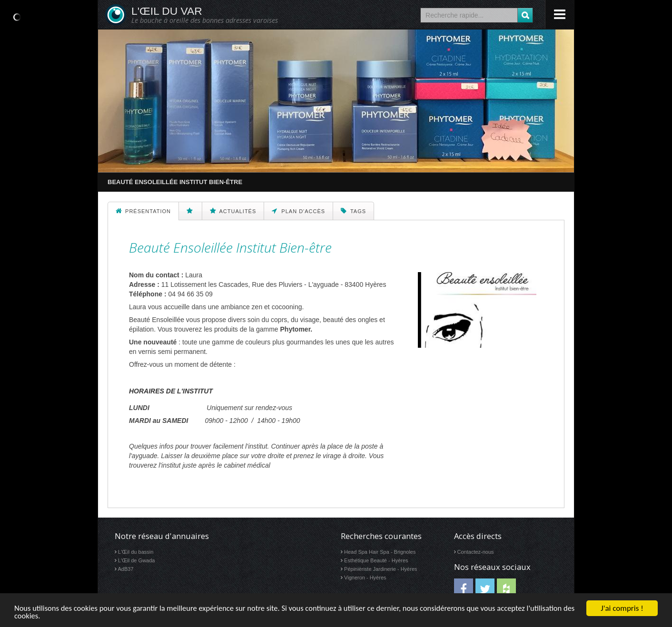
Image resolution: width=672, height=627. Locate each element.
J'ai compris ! (622, 608)
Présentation (143, 211)
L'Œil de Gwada (136, 560)
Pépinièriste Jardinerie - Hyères (380, 569)
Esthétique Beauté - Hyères (376, 560)
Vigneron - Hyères (365, 578)
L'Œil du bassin (136, 552)
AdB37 (125, 569)
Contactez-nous (476, 552)
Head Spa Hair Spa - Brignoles (380, 552)
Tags (353, 211)
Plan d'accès (298, 211)
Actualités (233, 211)
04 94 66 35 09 (190, 294)
